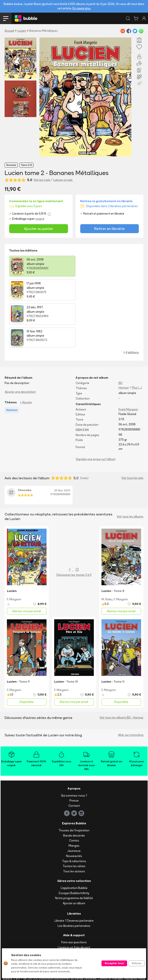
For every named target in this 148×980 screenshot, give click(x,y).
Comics (74, 794)
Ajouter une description (20, 345)
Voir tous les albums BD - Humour (121, 671)
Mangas (74, 799)
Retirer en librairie (109, 229)
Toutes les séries (74, 819)
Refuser (137, 963)
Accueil (9, 31)
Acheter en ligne (74, 911)
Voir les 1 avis (42, 180)
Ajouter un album (74, 857)
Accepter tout (114, 963)
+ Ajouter (26, 356)
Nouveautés (74, 809)
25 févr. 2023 (62, 444)
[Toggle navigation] (6, 18)
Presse (74, 754)
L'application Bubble (74, 841)
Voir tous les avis (132, 431)
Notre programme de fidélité (74, 851)
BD (121, 336)
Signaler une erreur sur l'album (96, 412)
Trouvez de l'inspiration (74, 784)
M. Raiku (107, 553)
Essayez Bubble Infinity (74, 846)
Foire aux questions (74, 896)
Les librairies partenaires (74, 879)
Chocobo (25, 443)
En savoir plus (82, 8)
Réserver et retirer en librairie (74, 916)
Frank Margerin (128, 363)
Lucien (22, 31)
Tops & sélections (74, 814)
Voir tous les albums (130, 470)
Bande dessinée (74, 789)
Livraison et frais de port (74, 901)
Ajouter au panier (39, 229)
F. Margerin (14, 553)
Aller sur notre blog (131, 688)
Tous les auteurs (74, 825)
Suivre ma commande (74, 906)
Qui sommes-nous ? (74, 749)
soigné (40, 219)
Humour (124, 341)
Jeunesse (74, 804)
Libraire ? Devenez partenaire (74, 874)
